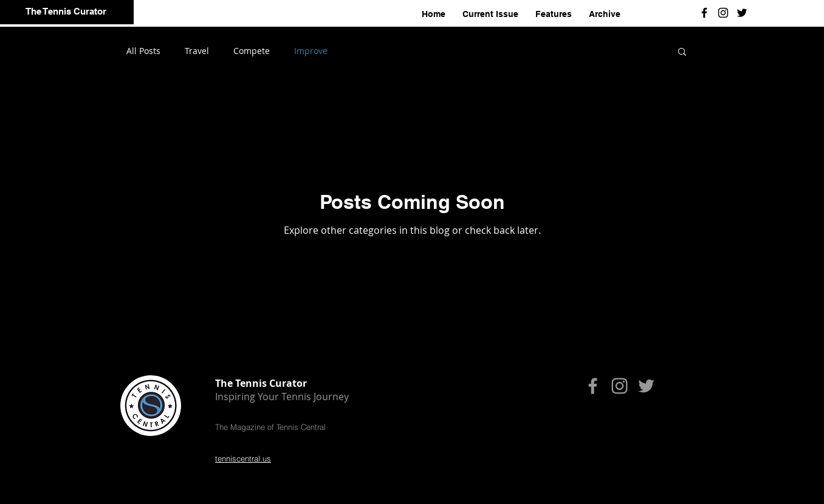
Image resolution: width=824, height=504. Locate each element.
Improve (311, 51)
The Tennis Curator (66, 11)
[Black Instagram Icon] (723, 13)
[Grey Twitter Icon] (646, 386)
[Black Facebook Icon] (704, 13)
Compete (252, 51)
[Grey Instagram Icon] (620, 386)
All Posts (143, 51)
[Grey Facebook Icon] (593, 386)
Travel (197, 51)
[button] (682, 53)
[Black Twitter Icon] (742, 13)
